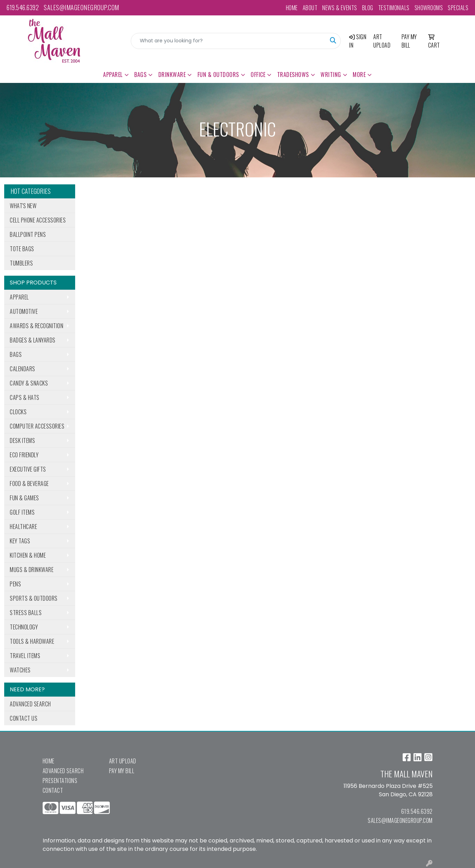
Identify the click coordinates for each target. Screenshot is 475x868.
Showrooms (429, 8)
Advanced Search (30, 704)
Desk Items (22, 440)
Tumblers (21, 263)
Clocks (18, 412)
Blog (368, 8)
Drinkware (172, 75)
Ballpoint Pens (28, 234)
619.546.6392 (23, 7)
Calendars (23, 369)
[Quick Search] (229, 41)
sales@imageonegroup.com (81, 7)
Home (292, 8)
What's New (23, 206)
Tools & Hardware (32, 641)
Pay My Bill (122, 771)
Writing (331, 75)
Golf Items (22, 512)
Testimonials (394, 8)
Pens (15, 584)
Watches (20, 670)
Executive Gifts (28, 469)
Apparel (113, 75)
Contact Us (24, 718)
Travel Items (25, 656)
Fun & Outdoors (218, 75)
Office (258, 75)
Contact (53, 790)
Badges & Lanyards (33, 340)
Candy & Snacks (29, 383)
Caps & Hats (25, 397)
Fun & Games (24, 498)
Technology (24, 627)
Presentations (60, 781)
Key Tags (20, 541)
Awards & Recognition (37, 326)
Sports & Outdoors (34, 598)
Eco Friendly (24, 455)
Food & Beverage (29, 484)
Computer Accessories (37, 426)
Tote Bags (22, 249)
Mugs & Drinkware (32, 570)
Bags (140, 75)
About (310, 8)
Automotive (24, 311)
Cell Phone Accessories (38, 220)
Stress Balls (26, 613)
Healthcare (23, 527)
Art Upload (123, 761)
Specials (458, 8)
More (359, 75)
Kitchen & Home (28, 555)
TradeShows (293, 75)
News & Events (340, 8)
